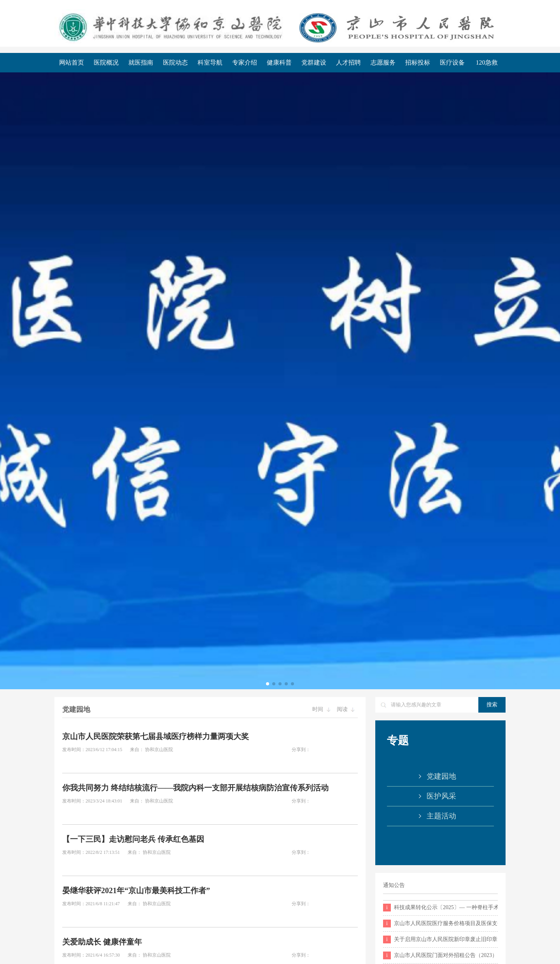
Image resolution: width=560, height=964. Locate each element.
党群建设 (314, 62)
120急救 (487, 62)
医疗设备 (452, 62)
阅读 (346, 709)
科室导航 (210, 62)
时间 (321, 709)
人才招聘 (348, 62)
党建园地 (441, 776)
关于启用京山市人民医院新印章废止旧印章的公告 (440, 939)
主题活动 (441, 816)
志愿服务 (383, 62)
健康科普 (279, 62)
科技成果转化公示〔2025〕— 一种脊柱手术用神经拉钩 (440, 908)
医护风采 (441, 796)
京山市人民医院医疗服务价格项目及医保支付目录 (440, 924)
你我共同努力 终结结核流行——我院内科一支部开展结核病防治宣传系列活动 (195, 788)
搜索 (492, 705)
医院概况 (106, 62)
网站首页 (72, 62)
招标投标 (418, 62)
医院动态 (175, 62)
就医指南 (141, 62)
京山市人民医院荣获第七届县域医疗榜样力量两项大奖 (156, 736)
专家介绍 (245, 62)
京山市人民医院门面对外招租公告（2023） (440, 955)
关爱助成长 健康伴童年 (102, 942)
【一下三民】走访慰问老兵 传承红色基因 (133, 839)
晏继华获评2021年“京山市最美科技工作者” (136, 890)
